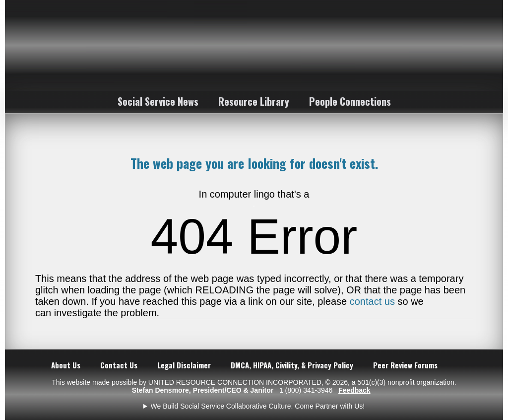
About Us (66, 365)
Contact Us (119, 365)
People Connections (350, 101)
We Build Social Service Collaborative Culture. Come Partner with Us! (258, 406)
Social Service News (158, 101)
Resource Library (254, 101)
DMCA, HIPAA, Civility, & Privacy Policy (292, 365)
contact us (372, 301)
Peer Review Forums (405, 365)
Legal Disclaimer (184, 365)
